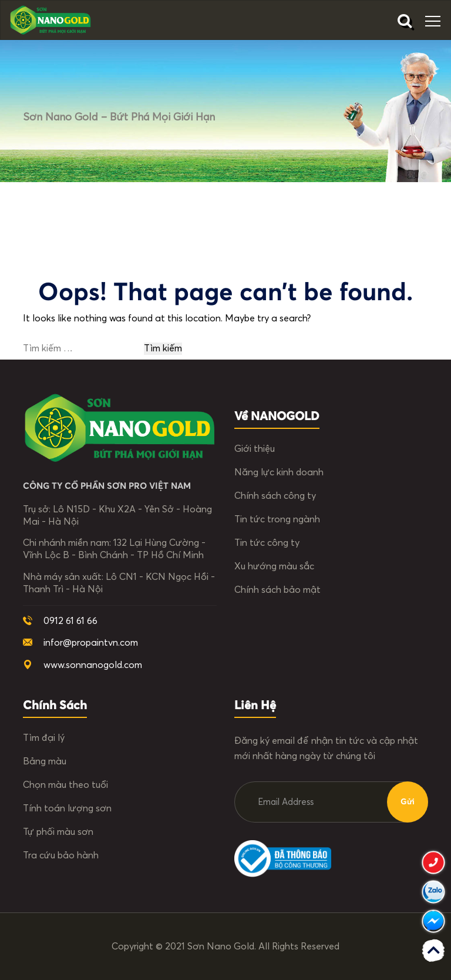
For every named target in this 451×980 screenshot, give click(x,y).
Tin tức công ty (267, 543)
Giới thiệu (255, 449)
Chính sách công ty (275, 496)
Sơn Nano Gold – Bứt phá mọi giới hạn (119, 118)
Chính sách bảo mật (277, 590)
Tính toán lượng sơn (67, 808)
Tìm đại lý (44, 738)
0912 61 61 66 (70, 621)
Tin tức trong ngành (277, 519)
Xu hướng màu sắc (274, 566)
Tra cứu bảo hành (61, 855)
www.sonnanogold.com (93, 665)
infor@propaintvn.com (91, 643)
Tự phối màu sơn (58, 832)
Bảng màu (45, 761)
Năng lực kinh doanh (279, 472)
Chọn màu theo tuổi (65, 785)
